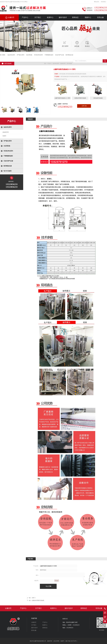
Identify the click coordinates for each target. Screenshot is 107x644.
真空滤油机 (69, 64)
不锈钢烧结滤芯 (49, 55)
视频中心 (88, 17)
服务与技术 (63, 17)
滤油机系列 (63, 64)
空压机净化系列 (38, 55)
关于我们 (38, 17)
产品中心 (25, 17)
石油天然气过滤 (59, 55)
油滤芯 (4, 136)
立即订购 (84, 106)
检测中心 (50, 17)
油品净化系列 (11, 55)
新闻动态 (75, 17)
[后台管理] (56, 641)
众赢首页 (11, 17)
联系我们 (104, 2)
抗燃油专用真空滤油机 (38, 600)
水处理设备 (29, 55)
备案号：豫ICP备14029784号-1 (69, 641)
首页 (45, 64)
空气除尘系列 (21, 55)
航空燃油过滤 (69, 55)
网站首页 (97, 2)
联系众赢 (100, 17)
